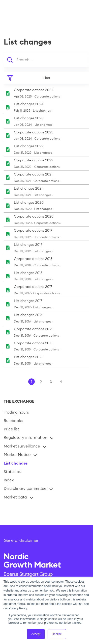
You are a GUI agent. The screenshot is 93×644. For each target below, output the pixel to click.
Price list (11, 429)
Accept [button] (36, 634)
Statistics (12, 471)
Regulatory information (25, 437)
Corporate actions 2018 (33, 259)
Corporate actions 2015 (33, 343)
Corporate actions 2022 (34, 160)
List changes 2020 (29, 202)
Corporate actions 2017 (33, 287)
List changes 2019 (28, 245)
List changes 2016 (28, 315)
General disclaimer (21, 540)
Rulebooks (13, 421)
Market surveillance (22, 446)
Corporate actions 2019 (33, 230)
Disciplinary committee (25, 488)
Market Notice (17, 454)
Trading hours (16, 412)
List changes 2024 (29, 104)
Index (9, 480)
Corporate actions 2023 (34, 132)
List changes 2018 (28, 273)
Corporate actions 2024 (34, 90)
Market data (15, 497)
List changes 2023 (29, 118)
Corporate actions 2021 (33, 174)
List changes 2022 (29, 146)
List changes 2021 (28, 188)
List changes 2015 (28, 357)
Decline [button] (57, 634)
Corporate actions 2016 (33, 329)
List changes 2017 (28, 301)
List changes (16, 463)
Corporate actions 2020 (34, 216)
